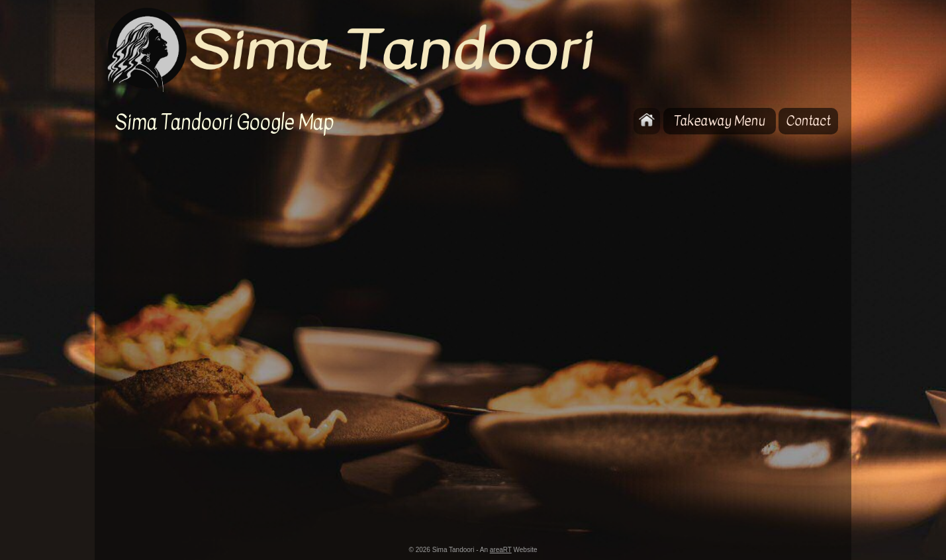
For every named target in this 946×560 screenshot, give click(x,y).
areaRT (501, 550)
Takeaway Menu (719, 121)
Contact (808, 121)
